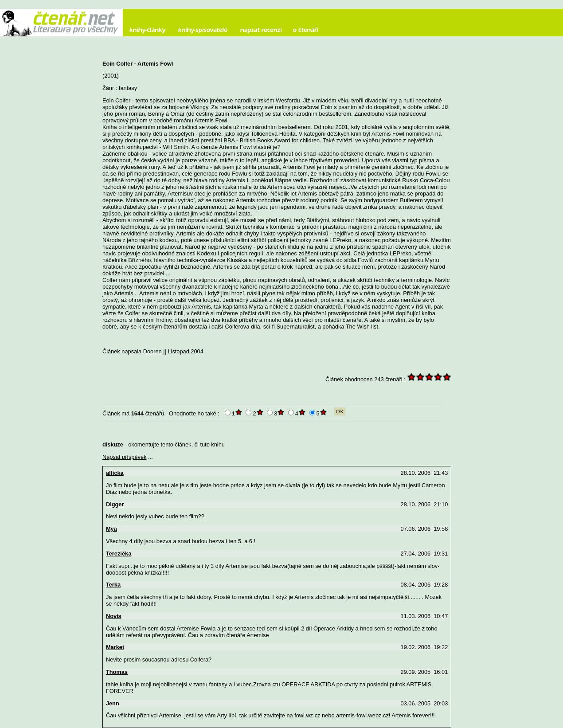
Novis (114, 616)
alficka (115, 473)
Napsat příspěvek (125, 457)
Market (115, 647)
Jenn (113, 703)
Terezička (119, 554)
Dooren (152, 351)
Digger (115, 504)
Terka (113, 585)
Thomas (117, 672)
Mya (111, 529)
